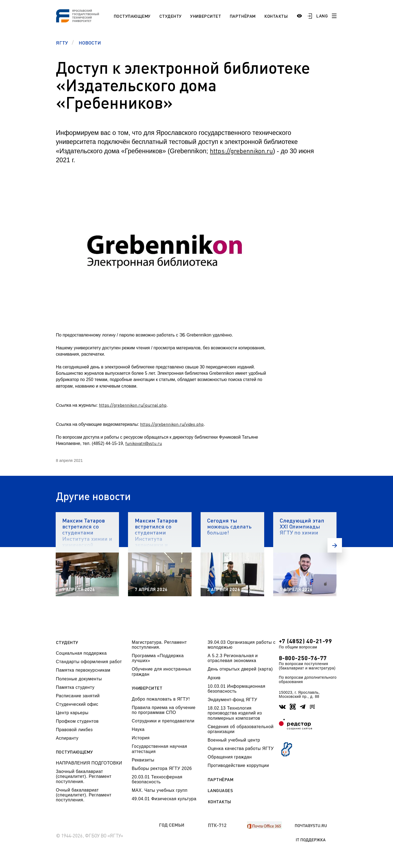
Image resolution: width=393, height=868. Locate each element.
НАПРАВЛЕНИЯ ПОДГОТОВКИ (89, 763)
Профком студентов (77, 721)
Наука (138, 729)
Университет (206, 16)
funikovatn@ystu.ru (144, 443)
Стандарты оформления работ (89, 662)
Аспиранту (67, 738)
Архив (214, 678)
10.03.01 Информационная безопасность (236, 689)
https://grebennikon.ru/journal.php (133, 405)
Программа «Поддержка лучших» (158, 658)
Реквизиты (143, 760)
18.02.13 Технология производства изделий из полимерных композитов (235, 713)
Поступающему (132, 16)
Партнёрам (243, 16)
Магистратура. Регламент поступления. (159, 645)
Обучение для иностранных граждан (162, 671)
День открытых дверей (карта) (240, 669)
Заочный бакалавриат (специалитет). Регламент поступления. (84, 777)
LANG (322, 16)
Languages (220, 790)
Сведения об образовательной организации (241, 729)
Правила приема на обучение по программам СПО (164, 710)
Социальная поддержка (81, 653)
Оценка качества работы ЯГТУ (241, 749)
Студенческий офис (77, 704)
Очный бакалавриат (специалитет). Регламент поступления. (84, 795)
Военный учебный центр (234, 740)
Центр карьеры (72, 713)
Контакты (276, 16)
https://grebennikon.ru (241, 151)
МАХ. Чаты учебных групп (160, 790)
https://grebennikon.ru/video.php (172, 424)
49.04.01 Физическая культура (164, 799)
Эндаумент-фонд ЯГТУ (233, 700)
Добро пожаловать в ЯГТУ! (161, 699)
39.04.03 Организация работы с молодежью (242, 645)
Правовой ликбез (74, 730)
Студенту (171, 16)
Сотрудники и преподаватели (163, 721)
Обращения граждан (230, 757)
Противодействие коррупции (238, 765)
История (141, 738)
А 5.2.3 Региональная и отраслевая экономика (233, 658)
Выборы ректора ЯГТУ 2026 (162, 768)
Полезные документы (79, 679)
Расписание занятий (78, 696)
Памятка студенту (75, 687)
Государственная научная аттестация (160, 749)
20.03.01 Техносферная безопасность (157, 779)
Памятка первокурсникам (83, 670)
